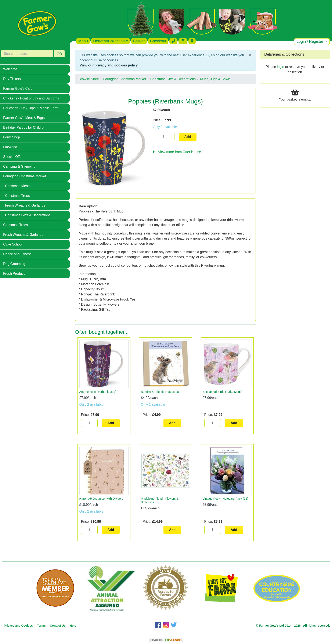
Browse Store (89, 79)
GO (59, 54)
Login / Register (310, 41)
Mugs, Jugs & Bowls (215, 79)
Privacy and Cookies (18, 626)
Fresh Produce (14, 274)
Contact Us (58, 626)
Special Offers (14, 157)
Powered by (166, 640)
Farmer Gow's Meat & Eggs (24, 118)
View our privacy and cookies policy (109, 65)
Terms (41, 626)
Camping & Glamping (19, 166)
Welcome (10, 69)
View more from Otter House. (177, 152)
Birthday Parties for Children (24, 128)
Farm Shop (12, 137)
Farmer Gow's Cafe (18, 89)
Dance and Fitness (17, 254)
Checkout (158, 41)
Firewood (10, 147)
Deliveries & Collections (284, 54)
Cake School (13, 244)
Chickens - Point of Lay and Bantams (31, 98)
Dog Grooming (14, 264)
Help (73, 626)
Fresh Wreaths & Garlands (25, 205)
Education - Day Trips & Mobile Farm (31, 108)
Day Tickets (12, 79)
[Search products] (27, 54)
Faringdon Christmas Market (25, 176)
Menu (83, 41)
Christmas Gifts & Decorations (28, 215)
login (281, 67)
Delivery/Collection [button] (109, 41)
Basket (139, 41)
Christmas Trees (17, 196)
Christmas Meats (18, 186)
